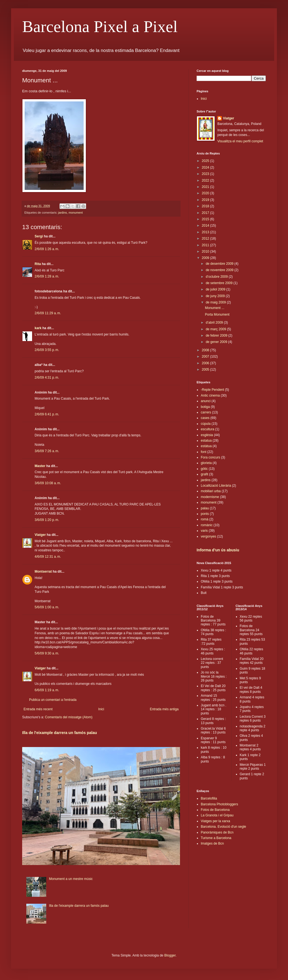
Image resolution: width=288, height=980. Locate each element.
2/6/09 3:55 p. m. (47, 350)
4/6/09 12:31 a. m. (48, 557)
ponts (205, 514)
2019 (206, 200)
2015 (206, 219)
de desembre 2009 (220, 264)
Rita (38, 264)
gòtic (204, 469)
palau (205, 508)
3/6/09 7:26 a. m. (47, 451)
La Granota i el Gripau (217, 815)
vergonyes (208, 536)
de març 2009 (216, 329)
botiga (205, 407)
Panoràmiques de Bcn (217, 832)
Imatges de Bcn (212, 843)
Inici (101, 709)
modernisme (210, 497)
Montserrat (43, 572)
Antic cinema (210, 395)
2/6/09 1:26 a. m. (47, 249)
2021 (206, 187)
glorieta (206, 463)
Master (40, 466)
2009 (206, 258)
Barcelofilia (209, 798)
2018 (206, 206)
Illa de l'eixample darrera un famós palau (60, 733)
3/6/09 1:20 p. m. (47, 520)
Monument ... (215, 308)
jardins (63, 213)
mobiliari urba (211, 491)
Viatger (40, 535)
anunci (206, 401)
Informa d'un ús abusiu (218, 550)
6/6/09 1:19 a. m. (47, 690)
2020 (206, 193)
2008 (206, 350)
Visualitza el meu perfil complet (240, 141)
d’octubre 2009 (217, 277)
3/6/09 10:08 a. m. (48, 483)
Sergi (39, 236)
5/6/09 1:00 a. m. (47, 607)
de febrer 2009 (217, 336)
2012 (206, 239)
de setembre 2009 (220, 283)
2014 (206, 226)
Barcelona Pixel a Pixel (100, 27)
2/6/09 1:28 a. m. (47, 276)
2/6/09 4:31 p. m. (47, 378)
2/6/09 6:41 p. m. (47, 414)
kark (38, 328)
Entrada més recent (38, 709)
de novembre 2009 (220, 270)
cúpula (206, 424)
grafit (205, 474)
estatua (206, 441)
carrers (206, 412)
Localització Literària (216, 486)
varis (204, 531)
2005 (206, 370)
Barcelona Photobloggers (219, 804)
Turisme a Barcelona (216, 838)
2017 (206, 213)
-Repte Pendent (212, 390)
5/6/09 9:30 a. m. (47, 653)
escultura (208, 429)
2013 (206, 232)
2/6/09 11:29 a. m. (48, 313)
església (207, 435)
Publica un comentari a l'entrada (53, 700)
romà (205, 519)
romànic (207, 525)
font (204, 452)
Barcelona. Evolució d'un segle (223, 827)
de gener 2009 (217, 342)
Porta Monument (217, 315)
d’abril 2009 (215, 323)
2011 (206, 245)
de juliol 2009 (216, 289)
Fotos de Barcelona (215, 810)
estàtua (206, 446)
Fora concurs (210, 457)
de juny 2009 (216, 296)
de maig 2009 (216, 302)
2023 (206, 174)
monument (76, 213)
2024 (206, 167)
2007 (206, 357)
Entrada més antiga (164, 709)
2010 (206, 251)
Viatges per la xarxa (215, 821)
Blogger (170, 955)
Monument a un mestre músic (71, 879)
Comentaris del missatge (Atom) (69, 717)
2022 (206, 180)
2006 (206, 363)
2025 (206, 161)
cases (205, 418)
